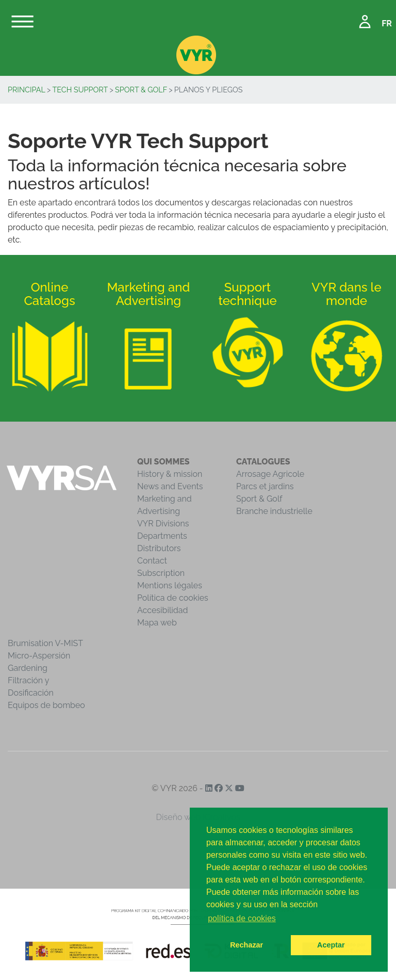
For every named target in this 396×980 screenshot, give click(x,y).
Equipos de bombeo (46, 705)
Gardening (28, 668)
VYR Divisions (163, 524)
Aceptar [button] (331, 945)
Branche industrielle (274, 511)
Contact (152, 561)
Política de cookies (173, 598)
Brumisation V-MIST (45, 643)
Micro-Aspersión (39, 656)
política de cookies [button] (242, 918)
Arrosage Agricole (270, 474)
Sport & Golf (141, 90)
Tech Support (80, 90)
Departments (162, 536)
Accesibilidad (162, 610)
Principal (27, 90)
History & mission (170, 474)
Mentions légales (170, 585)
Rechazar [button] (246, 945)
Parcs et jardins (265, 486)
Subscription (161, 573)
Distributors (159, 548)
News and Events (170, 486)
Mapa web (157, 623)
